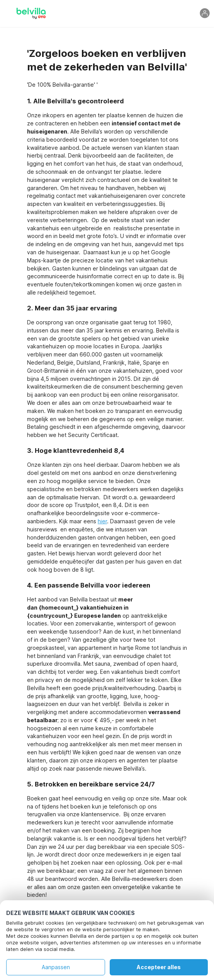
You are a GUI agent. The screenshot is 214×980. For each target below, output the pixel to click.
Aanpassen (56, 967)
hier (102, 521)
